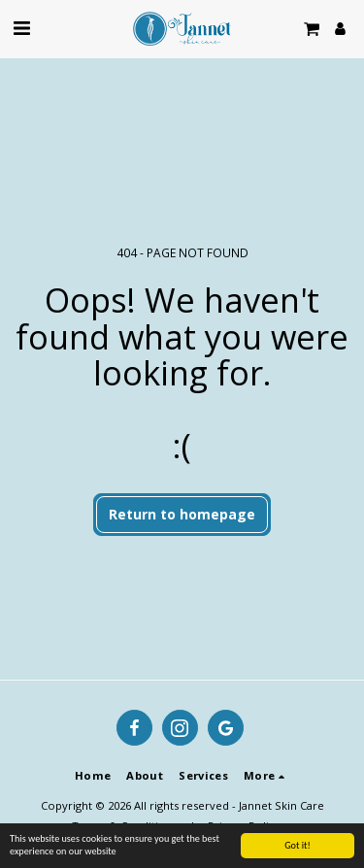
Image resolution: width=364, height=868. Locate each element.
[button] (21, 28)
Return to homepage (182, 514)
